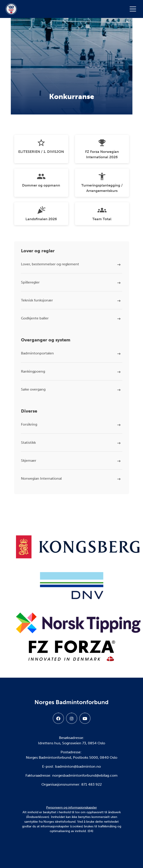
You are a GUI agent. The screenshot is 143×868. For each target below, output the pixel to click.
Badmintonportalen (37, 353)
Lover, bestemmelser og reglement (50, 264)
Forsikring (29, 424)
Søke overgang (33, 389)
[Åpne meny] (134, 9)
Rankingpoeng (33, 371)
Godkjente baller (35, 318)
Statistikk (28, 443)
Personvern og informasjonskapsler (71, 808)
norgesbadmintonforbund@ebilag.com (85, 775)
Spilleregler (30, 282)
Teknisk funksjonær (37, 300)
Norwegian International (41, 478)
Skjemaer (29, 460)
